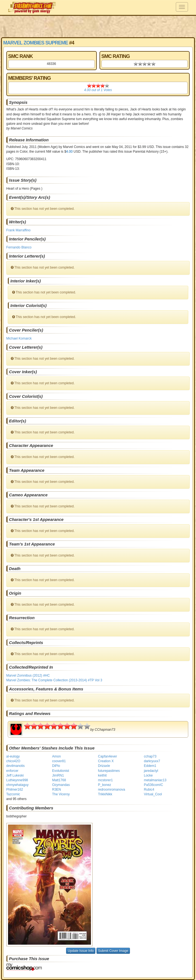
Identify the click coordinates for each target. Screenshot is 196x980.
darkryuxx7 (152, 761)
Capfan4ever (107, 756)
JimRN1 (58, 775)
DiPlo (56, 766)
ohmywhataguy (18, 785)
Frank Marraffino (19, 230)
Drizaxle (104, 766)
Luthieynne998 (17, 780)
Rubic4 (149, 790)
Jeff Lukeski (15, 775)
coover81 (59, 761)
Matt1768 (59, 780)
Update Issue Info (81, 951)
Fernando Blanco (19, 247)
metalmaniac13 (155, 780)
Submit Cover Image (113, 951)
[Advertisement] (98, 26)
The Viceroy (61, 794)
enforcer (12, 771)
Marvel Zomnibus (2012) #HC (28, 676)
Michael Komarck (19, 338)
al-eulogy (13, 756)
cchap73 (150, 756)
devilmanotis (16, 766)
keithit (102, 775)
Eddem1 (150, 766)
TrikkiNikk (105, 794)
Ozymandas (61, 785)
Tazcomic (13, 794)
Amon (57, 756)
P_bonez (104, 785)
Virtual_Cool (153, 794)
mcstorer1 (105, 780)
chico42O (13, 761)
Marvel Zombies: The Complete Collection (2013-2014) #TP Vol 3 (54, 680)
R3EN (57, 790)
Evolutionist (61, 771)
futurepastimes (109, 771)
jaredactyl (151, 771)
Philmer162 (15, 790)
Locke (148, 775)
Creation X (106, 761)
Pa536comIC (153, 785)
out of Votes (98, 90)
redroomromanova (111, 790)
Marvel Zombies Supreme (36, 43)
